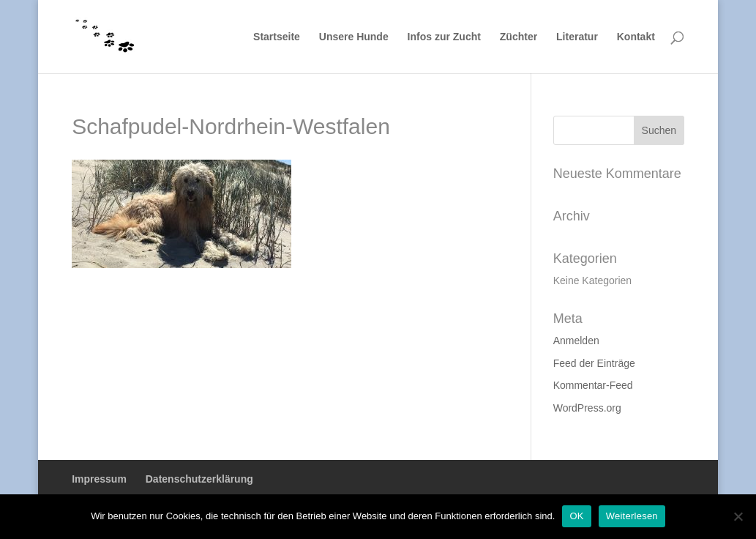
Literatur (577, 37)
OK (576, 516)
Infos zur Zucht (444, 37)
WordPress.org (587, 408)
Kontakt (636, 37)
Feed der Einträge (594, 363)
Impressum (99, 479)
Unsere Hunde (354, 37)
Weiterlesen (632, 516)
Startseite (277, 37)
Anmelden (576, 341)
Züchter (519, 37)
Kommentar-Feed (593, 385)
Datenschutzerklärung (199, 479)
